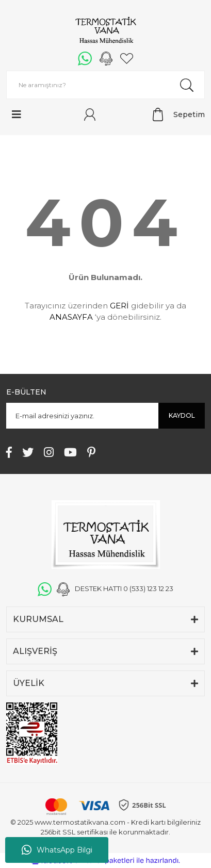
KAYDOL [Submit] (182, 415)
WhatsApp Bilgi (57, 850)
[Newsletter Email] (105, 416)
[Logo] (105, 31)
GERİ (119, 306)
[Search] (105, 85)
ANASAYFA (71, 317)
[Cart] (179, 114)
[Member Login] (90, 114)
